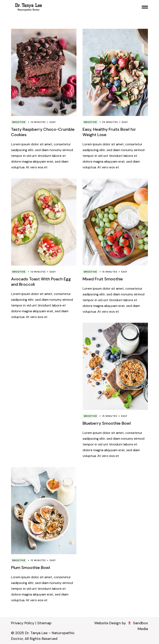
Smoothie (19, 122)
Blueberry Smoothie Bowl (107, 423)
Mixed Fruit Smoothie (103, 279)
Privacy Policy (23, 623)
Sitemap (44, 623)
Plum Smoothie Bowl (31, 568)
